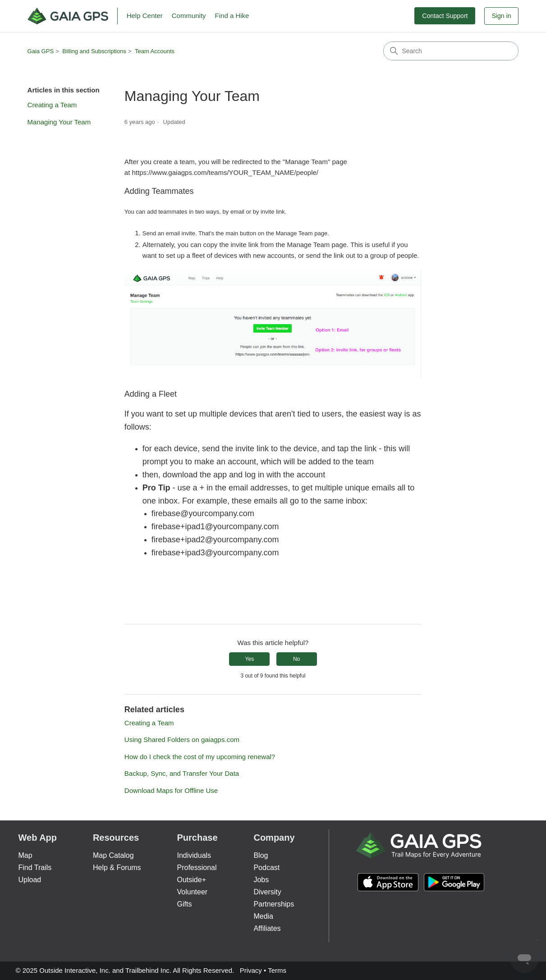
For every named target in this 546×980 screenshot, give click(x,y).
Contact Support (445, 16)
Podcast (266, 868)
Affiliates (267, 928)
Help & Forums (117, 868)
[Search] (451, 51)
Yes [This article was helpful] (250, 659)
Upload (30, 880)
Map (25, 855)
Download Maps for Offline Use (171, 790)
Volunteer (193, 892)
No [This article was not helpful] (296, 659)
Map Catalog (113, 855)
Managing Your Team (59, 122)
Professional (197, 868)
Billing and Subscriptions (94, 51)
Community (189, 16)
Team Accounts (155, 51)
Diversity (267, 892)
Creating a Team (52, 105)
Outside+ (192, 880)
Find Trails (35, 868)
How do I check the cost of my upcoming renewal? (200, 757)
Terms (277, 970)
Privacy (251, 970)
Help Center (145, 16)
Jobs (261, 880)
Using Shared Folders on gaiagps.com (182, 740)
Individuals (194, 855)
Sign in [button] (502, 16)
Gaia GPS (41, 51)
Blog (261, 855)
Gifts (185, 904)
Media (263, 916)
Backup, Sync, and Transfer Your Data (182, 773)
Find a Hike (232, 16)
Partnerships (274, 904)
